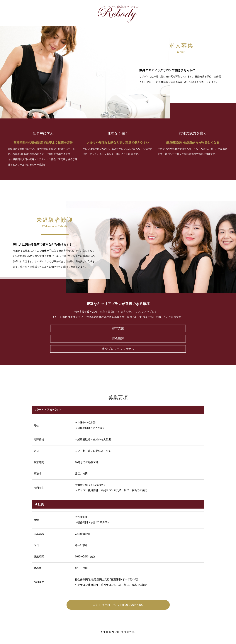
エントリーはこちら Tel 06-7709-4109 (118, 605)
